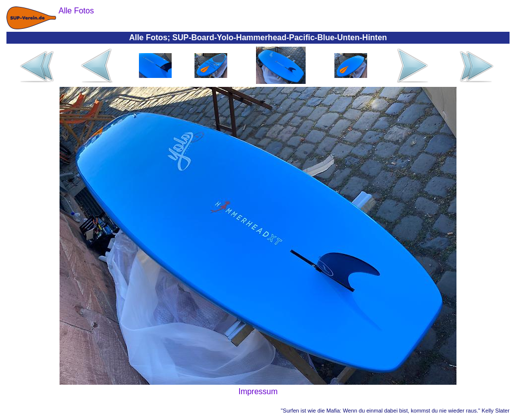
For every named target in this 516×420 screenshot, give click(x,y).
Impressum (258, 391)
